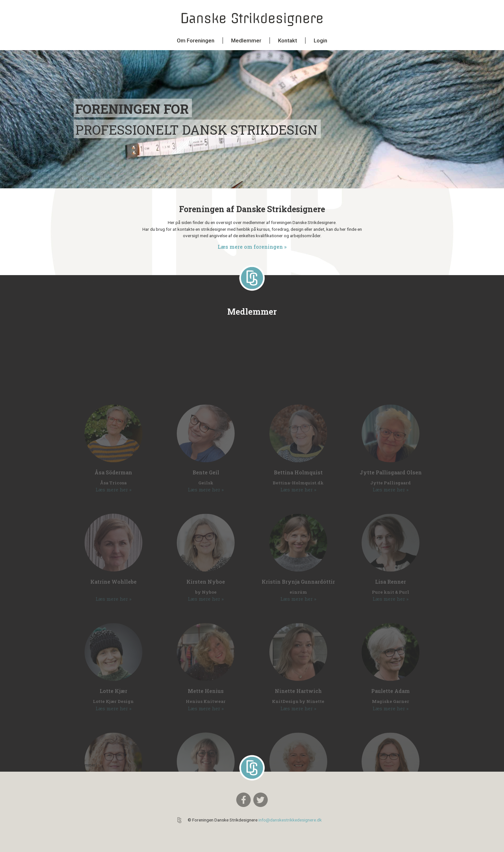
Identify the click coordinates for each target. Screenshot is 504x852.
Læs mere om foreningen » (252, 247)
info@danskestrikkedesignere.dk (290, 820)
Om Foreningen (196, 40)
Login (320, 40)
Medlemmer (246, 40)
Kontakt (288, 40)
